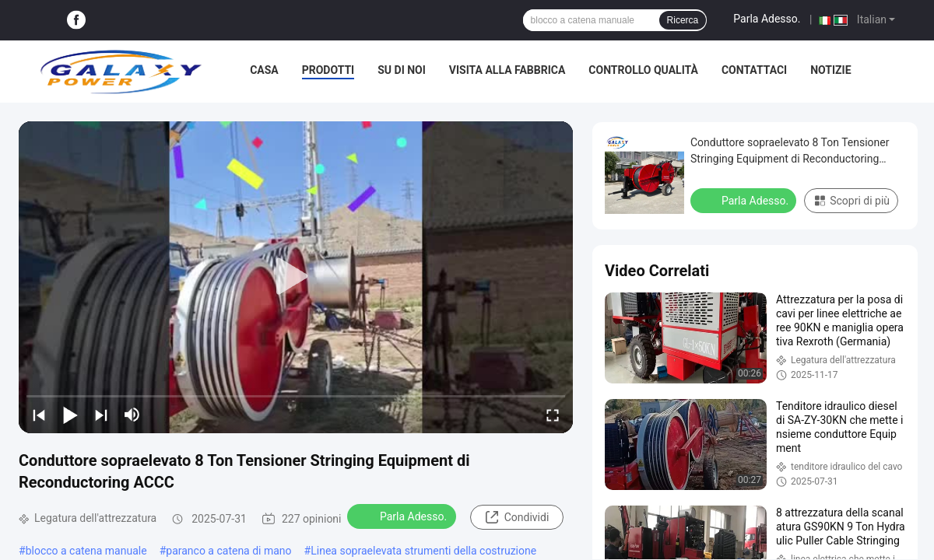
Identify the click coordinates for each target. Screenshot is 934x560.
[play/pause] (70, 415)
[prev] (39, 415)
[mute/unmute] (132, 415)
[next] (101, 415)
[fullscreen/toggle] (553, 415)
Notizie (830, 70)
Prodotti (328, 70)
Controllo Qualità (643, 70)
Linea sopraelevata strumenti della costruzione (423, 551)
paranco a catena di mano (228, 551)
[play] (296, 277)
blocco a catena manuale (86, 551)
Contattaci (754, 70)
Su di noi (402, 70)
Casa (264, 70)
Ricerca (683, 20)
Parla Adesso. (767, 19)
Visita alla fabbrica (507, 70)
